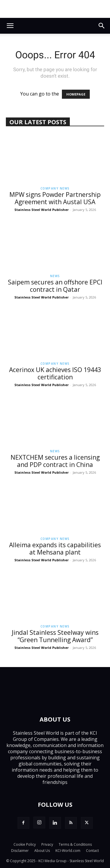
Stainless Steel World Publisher (42, 210)
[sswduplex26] (55, 9)
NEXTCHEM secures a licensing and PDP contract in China (55, 461)
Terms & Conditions (75, 844)
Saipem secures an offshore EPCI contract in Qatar (55, 286)
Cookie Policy (25, 844)
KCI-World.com (68, 851)
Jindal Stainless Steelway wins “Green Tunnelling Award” (55, 636)
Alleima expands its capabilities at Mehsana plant (55, 549)
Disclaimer (20, 851)
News (55, 276)
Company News (55, 188)
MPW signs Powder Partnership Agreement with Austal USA (55, 198)
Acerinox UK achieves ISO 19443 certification (55, 373)
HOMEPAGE (76, 94)
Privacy (47, 844)
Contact (92, 851)
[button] (10, 26)
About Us (42, 851)
